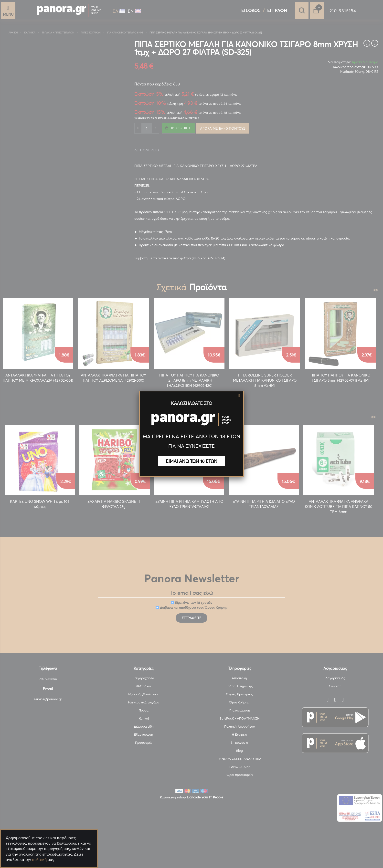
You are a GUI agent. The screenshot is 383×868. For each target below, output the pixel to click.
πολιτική (39, 859)
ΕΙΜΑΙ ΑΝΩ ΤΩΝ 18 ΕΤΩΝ (192, 461)
